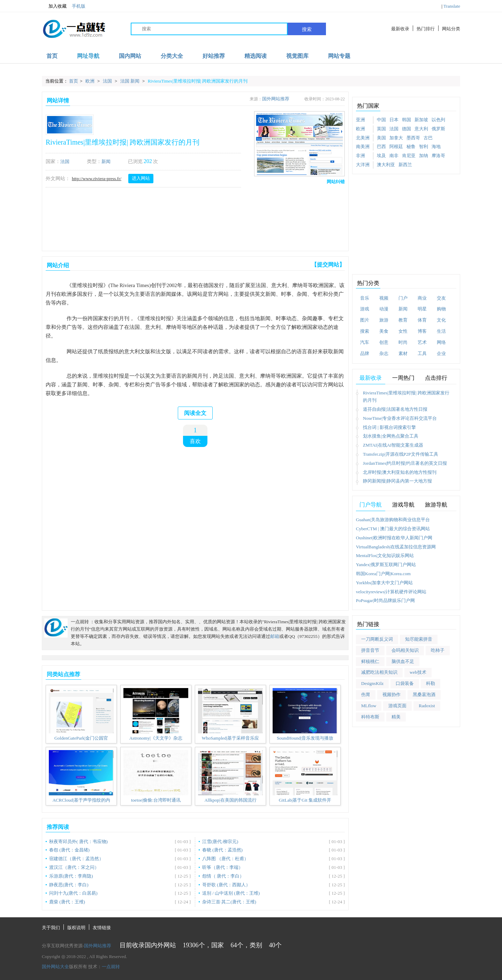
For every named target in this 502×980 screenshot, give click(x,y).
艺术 (422, 342)
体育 (422, 320)
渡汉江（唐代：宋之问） (74, 867)
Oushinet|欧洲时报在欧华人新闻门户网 (394, 538)
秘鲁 (411, 146)
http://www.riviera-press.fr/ (97, 179)
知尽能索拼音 (419, 639)
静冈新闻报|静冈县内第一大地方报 (397, 481)
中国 (381, 120)
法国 (108, 81)
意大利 (421, 129)
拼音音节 (370, 650)
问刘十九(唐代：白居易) (73, 893)
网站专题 (339, 56)
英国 (381, 129)
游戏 (365, 309)
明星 (422, 309)
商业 (422, 298)
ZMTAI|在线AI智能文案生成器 (393, 445)
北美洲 (363, 138)
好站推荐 (214, 56)
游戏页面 (397, 706)
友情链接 (102, 928)
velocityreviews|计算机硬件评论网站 (391, 592)
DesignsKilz (372, 683)
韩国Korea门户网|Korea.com (383, 574)
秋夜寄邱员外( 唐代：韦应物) (78, 842)
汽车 (365, 342)
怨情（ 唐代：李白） (223, 876)
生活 (441, 331)
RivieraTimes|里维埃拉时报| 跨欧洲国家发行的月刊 (198, 81)
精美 (396, 717)
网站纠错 (336, 182)
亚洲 (360, 120)
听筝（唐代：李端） (223, 867)
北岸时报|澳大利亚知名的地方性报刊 (400, 472)
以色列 (438, 120)
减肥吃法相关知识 (379, 672)
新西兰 (405, 165)
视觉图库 (297, 56)
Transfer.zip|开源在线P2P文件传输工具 (401, 454)
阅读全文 (195, 413)
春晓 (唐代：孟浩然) (222, 850)
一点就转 (111, 967)
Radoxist (427, 706)
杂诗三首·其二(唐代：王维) (229, 902)
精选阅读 (256, 56)
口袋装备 (405, 683)
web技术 (418, 672)
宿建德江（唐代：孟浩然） (76, 859)
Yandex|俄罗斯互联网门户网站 (386, 565)
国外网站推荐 (276, 99)
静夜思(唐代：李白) (69, 885)
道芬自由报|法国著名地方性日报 (395, 409)
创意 (384, 342)
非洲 (360, 156)
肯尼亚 (409, 156)
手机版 (79, 6)
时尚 (403, 342)
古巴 (428, 138)
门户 (403, 298)
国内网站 (130, 56)
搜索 (307, 29)
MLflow (369, 706)
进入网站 (141, 178)
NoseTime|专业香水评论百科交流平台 (400, 418)
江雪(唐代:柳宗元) (220, 842)
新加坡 (421, 120)
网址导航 (88, 56)
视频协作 (391, 695)
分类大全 (172, 56)
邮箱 (275, 636)
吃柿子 (438, 650)
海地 (436, 146)
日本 (394, 120)
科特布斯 (370, 717)
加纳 (424, 156)
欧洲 (90, 81)
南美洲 (363, 146)
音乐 (365, 298)
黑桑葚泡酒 (424, 695)
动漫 (384, 309)
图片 (365, 320)
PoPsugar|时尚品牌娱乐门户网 (385, 600)
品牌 (365, 353)
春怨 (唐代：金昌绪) (69, 850)
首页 (52, 56)
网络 (441, 342)
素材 (403, 353)
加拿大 (396, 138)
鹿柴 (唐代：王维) (67, 902)
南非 (394, 156)
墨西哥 (413, 138)
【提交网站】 (328, 265)
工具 (422, 353)
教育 (403, 320)
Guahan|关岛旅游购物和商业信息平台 (393, 520)
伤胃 (366, 695)
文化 (441, 320)
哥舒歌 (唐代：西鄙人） (226, 885)
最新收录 (400, 29)
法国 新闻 (131, 81)
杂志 (384, 353)
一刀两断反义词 (377, 639)
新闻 (106, 161)
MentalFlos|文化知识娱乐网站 (385, 555)
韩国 (406, 120)
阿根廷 (396, 146)
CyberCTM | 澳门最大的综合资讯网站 (393, 529)
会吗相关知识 (405, 650)
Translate (452, 6)
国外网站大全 (55, 967)
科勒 (431, 683)
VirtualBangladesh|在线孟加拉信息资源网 (396, 547)
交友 (441, 298)
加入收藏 (54, 6)
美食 (384, 331)
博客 (422, 331)
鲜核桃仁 (370, 661)
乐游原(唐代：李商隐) (71, 876)
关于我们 (51, 928)
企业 (441, 353)
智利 (424, 146)
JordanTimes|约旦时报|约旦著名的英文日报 (405, 463)
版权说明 (76, 928)
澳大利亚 (386, 165)
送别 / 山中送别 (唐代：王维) (231, 893)
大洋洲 (363, 165)
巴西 (381, 146)
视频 (384, 298)
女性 (403, 331)
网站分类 (451, 29)
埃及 (381, 156)
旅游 (384, 320)
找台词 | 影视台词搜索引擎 (389, 427)
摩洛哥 (438, 156)
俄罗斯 (438, 129)
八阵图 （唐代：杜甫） (225, 859)
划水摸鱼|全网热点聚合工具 (391, 436)
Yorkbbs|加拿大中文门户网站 (384, 583)
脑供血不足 (403, 661)
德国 (406, 129)
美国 (381, 138)
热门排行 (426, 29)
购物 (441, 309)
